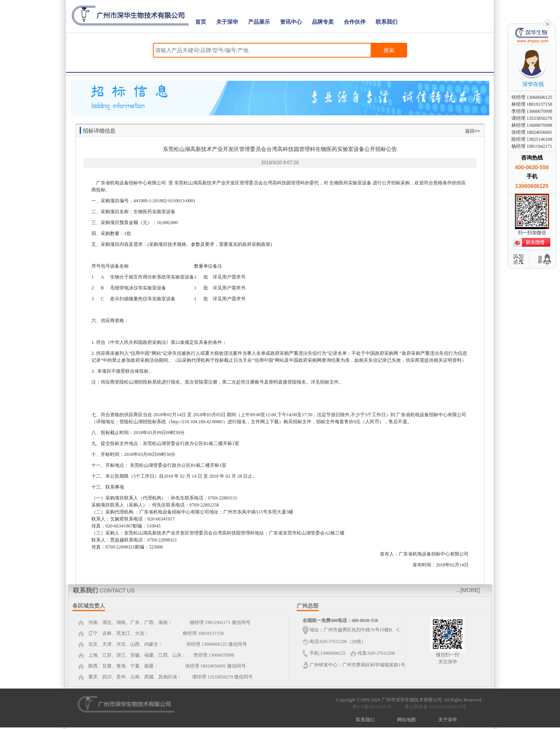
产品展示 (259, 22)
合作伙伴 (355, 22)
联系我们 (387, 22)
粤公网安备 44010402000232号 (434, 707)
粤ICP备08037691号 (372, 707)
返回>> (472, 131)
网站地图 (406, 720)
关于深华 (227, 22)
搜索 (389, 50)
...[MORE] (468, 590)
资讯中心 (291, 22)
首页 (201, 22)
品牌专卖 (323, 22)
